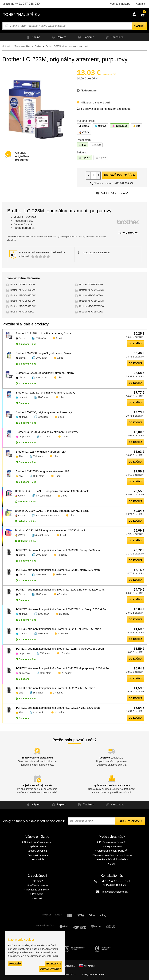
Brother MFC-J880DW (91, 312)
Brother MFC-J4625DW (23, 295)
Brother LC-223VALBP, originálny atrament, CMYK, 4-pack (50, 531)
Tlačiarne (86, 37)
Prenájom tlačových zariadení (112, 859)
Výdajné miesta (38, 846)
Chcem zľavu (130, 821)
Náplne (32, 37)
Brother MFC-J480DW (91, 295)
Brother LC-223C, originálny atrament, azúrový (44, 412)
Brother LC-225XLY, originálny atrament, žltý (42, 471)
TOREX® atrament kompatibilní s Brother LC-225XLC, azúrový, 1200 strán (61, 609)
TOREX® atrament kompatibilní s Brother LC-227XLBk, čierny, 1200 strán (60, 590)
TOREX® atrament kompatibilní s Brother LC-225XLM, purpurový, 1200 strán (62, 668)
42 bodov (62, 594)
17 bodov (63, 634)
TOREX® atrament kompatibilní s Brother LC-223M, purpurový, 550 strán (60, 649)
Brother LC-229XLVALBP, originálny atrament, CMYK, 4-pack (52, 511)
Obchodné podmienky (38, 890)
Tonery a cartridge (22, 46)
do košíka (136, 343)
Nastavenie (53, 964)
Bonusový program (38, 855)
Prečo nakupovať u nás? (112, 842)
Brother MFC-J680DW (22, 312)
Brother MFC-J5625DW (23, 306)
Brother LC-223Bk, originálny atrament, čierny (43, 334)
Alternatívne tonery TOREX (112, 851)
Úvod (7, 46)
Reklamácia (38, 859)
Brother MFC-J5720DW (92, 306)
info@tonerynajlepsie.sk (115, 892)
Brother (38, 46)
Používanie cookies (38, 885)
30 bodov (61, 574)
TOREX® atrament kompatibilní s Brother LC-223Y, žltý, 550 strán (55, 688)
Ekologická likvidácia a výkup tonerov (112, 855)
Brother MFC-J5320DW (23, 301)
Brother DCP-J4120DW (23, 284)
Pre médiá (38, 894)
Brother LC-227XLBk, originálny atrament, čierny (45, 373)
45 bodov (62, 555)
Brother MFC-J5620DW (92, 301)
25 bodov (64, 614)
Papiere (58, 37)
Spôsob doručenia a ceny (38, 842)
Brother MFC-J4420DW (23, 290)
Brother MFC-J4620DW (92, 290)
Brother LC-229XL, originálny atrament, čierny (43, 353)
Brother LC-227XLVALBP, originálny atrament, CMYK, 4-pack (52, 491)
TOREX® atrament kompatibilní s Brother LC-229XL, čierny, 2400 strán (59, 550)
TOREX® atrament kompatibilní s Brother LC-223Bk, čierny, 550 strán (58, 570)
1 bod (59, 338)
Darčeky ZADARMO (112, 846)
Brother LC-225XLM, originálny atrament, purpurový (47, 432)
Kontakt (140, 4)
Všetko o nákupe (120, 4)
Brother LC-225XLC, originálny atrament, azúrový (45, 393)
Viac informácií (50, 956)
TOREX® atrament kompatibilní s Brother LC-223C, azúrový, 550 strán (58, 629)
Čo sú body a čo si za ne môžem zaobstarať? (104, 109)
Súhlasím (15, 964)
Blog (112, 864)
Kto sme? (38, 881)
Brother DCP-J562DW (91, 284)
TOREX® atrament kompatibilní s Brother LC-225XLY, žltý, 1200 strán (58, 708)
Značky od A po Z (38, 851)
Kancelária (115, 37)
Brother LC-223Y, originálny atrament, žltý (41, 452)
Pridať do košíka (120, 175)
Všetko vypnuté (50, 969)
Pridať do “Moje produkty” (112, 193)
